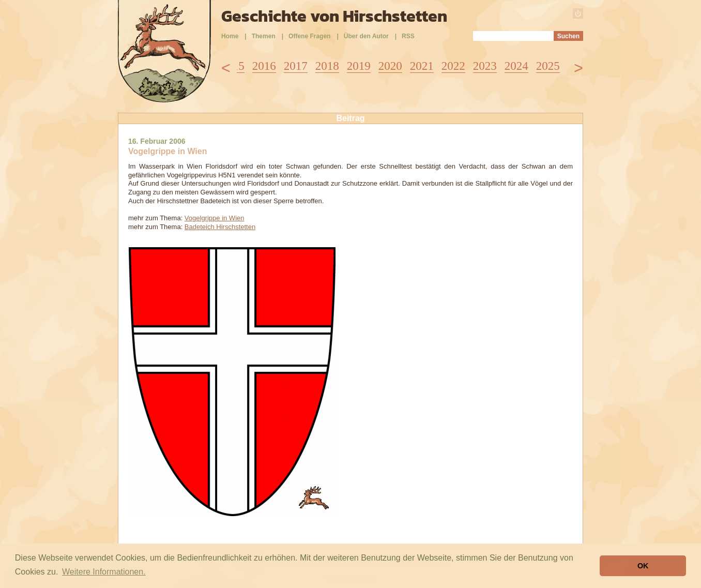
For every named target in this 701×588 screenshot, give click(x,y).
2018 (327, 66)
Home (230, 36)
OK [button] (643, 566)
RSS (408, 36)
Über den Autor (366, 36)
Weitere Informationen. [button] (104, 572)
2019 (359, 66)
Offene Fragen (309, 36)
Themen (264, 36)
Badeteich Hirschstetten (220, 227)
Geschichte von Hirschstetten (334, 16)
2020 (390, 66)
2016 (264, 66)
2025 (548, 66)
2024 (516, 66)
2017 (296, 66)
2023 (485, 66)
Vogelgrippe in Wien (215, 218)
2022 (453, 66)
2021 (422, 66)
